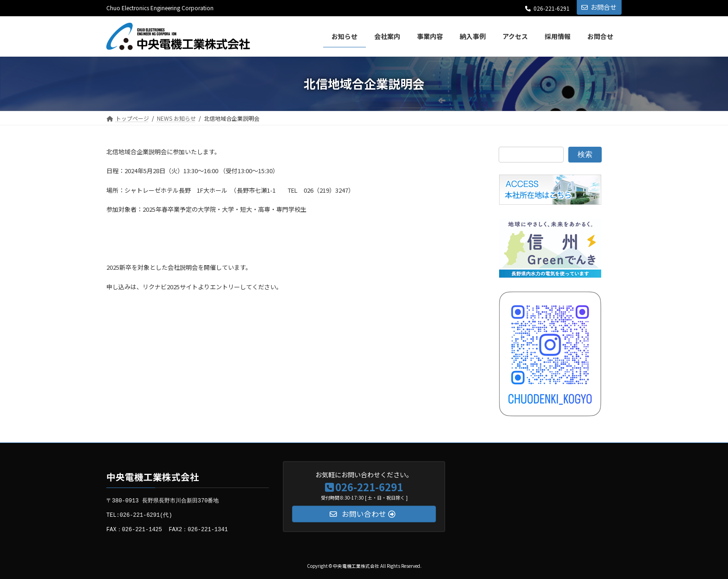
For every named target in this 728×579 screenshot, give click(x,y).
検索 (585, 154)
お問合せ (599, 7)
